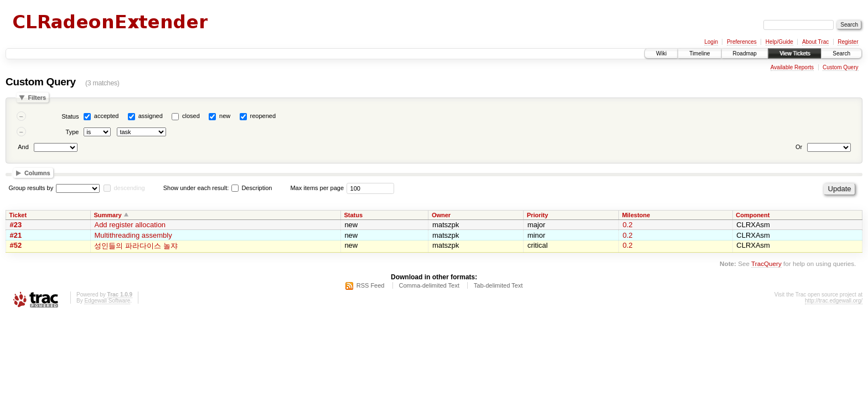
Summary (107, 215)
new (225, 116)
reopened (263, 116)
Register (848, 42)
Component (753, 215)
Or (799, 147)
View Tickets (795, 53)
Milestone (636, 215)
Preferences (742, 42)
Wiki (661, 53)
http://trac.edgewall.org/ (834, 301)
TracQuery (766, 264)
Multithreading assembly (133, 235)
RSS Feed (371, 285)
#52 (16, 245)
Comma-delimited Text (429, 285)
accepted (107, 116)
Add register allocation (130, 225)
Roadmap (745, 53)
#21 (16, 235)
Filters (37, 98)
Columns (37, 173)
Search (841, 53)
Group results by (31, 188)
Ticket (18, 215)
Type (73, 132)
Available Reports (792, 67)
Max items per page (317, 188)
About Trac (815, 42)
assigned (151, 116)
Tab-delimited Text (498, 285)
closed (191, 116)
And (23, 147)
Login (711, 42)
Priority (538, 215)
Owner (441, 215)
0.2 (628, 225)
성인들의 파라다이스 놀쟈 (136, 246)
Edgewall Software (107, 301)
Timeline (699, 53)
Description (252, 188)
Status (70, 116)
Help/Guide (779, 42)
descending (129, 188)
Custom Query (840, 67)
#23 (16, 225)
